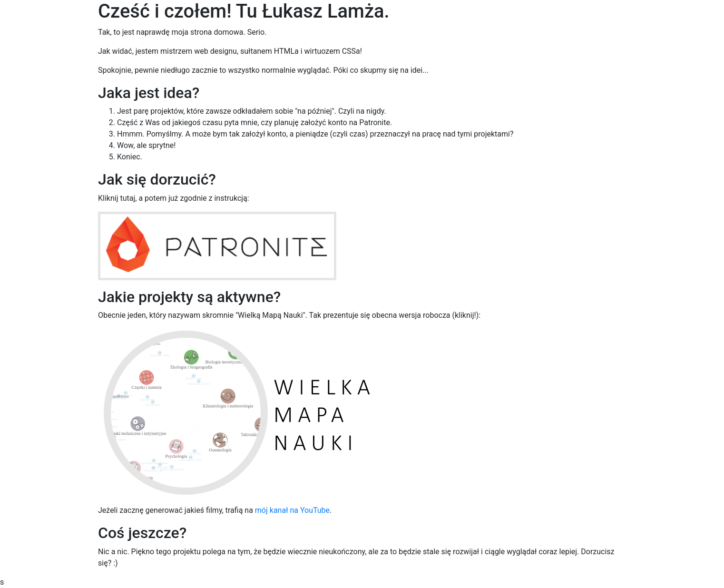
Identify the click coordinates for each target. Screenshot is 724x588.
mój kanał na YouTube (292, 510)
